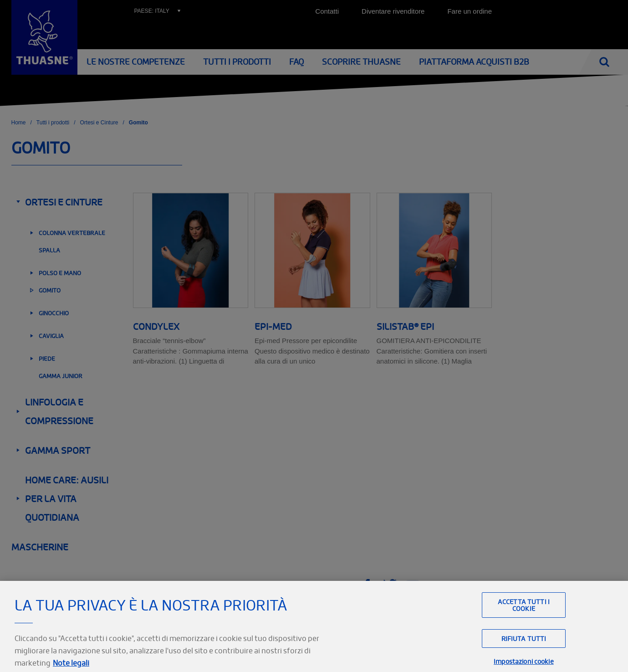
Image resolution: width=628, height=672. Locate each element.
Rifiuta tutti (524, 649)
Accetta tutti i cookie (524, 616)
